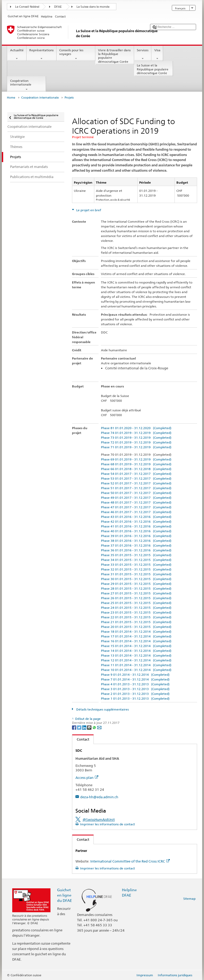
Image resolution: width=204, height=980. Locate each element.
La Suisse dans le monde (93, 7)
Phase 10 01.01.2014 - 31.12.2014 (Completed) (136, 670)
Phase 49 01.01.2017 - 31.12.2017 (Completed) (136, 498)
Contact (81, 739)
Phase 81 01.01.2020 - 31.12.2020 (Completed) (136, 428)
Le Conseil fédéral (27, 7)
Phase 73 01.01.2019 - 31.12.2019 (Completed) (136, 438)
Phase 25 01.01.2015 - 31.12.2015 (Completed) (136, 603)
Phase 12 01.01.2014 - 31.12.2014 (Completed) (136, 660)
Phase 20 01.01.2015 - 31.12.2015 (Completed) (136, 627)
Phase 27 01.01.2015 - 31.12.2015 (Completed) (136, 593)
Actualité (17, 54)
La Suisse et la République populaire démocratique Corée (154, 70)
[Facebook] (75, 727)
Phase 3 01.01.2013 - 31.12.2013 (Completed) (135, 689)
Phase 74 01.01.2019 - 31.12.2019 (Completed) (136, 433)
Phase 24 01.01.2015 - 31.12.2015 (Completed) (136, 608)
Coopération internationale (27, 85)
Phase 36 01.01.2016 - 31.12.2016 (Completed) (136, 550)
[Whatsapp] (95, 727)
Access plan (87, 778)
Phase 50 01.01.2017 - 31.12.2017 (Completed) (136, 493)
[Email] (99, 727)
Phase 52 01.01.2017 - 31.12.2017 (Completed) (136, 483)
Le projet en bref (88, 210)
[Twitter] (80, 727)
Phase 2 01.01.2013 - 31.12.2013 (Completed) (135, 694)
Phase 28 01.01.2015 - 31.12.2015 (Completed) (136, 588)
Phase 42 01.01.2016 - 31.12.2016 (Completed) (136, 521)
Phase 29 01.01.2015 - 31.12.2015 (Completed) (136, 584)
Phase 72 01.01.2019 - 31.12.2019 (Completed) (136, 442)
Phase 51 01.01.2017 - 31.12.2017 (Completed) (136, 488)
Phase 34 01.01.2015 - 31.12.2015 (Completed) (136, 560)
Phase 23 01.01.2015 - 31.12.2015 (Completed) (136, 612)
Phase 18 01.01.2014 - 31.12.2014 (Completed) (136, 631)
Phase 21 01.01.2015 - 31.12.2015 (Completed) (136, 622)
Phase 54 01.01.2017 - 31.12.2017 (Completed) (136, 474)
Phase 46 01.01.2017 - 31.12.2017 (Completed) (136, 512)
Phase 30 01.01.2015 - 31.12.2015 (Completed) (136, 579)
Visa (157, 54)
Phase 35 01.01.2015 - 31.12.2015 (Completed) (136, 555)
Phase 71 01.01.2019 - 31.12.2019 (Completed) (136, 447)
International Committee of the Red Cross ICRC (130, 861)
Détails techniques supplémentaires (102, 709)
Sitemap (189, 899)
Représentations (42, 54)
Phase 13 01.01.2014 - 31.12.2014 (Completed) (136, 655)
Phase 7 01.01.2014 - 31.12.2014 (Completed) (135, 679)
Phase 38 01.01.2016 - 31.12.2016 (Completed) (136, 541)
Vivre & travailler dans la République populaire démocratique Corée (115, 56)
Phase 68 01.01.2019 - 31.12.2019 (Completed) (136, 464)
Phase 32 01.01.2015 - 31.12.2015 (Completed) (136, 569)
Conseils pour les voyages (76, 54)
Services (143, 54)
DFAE (58, 7)
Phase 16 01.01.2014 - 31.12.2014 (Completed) (136, 641)
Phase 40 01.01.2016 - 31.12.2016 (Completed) (136, 531)
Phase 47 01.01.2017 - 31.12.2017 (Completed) (136, 507)
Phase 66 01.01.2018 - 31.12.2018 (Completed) (136, 469)
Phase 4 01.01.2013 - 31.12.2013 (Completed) (135, 684)
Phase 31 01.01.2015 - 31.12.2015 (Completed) (136, 574)
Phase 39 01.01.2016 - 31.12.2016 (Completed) (136, 536)
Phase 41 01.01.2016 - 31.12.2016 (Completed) (136, 526)
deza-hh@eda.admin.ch (99, 797)
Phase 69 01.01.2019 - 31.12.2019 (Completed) (136, 459)
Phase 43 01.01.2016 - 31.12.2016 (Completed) (136, 517)
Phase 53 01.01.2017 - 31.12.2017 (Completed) (136, 478)
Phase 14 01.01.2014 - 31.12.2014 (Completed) (136, 651)
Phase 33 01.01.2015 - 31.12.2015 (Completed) (136, 565)
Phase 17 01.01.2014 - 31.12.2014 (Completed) (136, 636)
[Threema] (90, 727)
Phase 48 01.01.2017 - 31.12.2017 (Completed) (136, 502)
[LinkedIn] (85, 727)
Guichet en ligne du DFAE (65, 895)
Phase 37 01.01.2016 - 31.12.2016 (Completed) (136, 545)
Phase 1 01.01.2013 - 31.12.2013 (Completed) (135, 698)
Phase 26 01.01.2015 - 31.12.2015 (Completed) (136, 598)
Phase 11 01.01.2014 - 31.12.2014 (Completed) (136, 665)
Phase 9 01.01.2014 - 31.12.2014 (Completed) (135, 675)
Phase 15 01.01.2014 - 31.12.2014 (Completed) (136, 646)
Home (11, 98)
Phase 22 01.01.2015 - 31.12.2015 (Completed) (136, 617)
